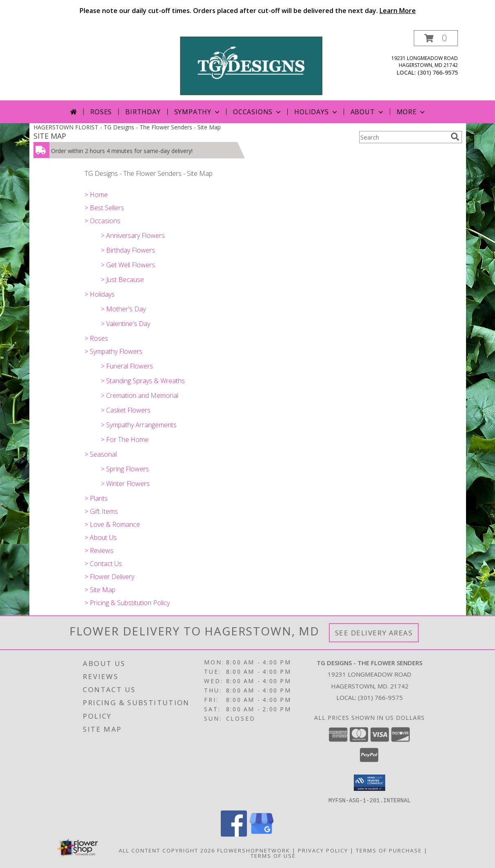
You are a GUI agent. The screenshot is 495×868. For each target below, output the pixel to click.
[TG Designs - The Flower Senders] (251, 65)
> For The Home (125, 440)
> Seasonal (101, 454)
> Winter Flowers (125, 484)
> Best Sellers (104, 208)
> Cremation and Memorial (140, 395)
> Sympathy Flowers (113, 351)
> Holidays (100, 294)
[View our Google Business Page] (262, 834)
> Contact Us (103, 564)
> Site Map (100, 590)
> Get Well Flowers (128, 265)
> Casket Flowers (126, 410)
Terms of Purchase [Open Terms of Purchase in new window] (389, 850)
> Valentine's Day (125, 324)
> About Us (101, 537)
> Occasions (102, 221)
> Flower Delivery (109, 577)
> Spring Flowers (125, 469)
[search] (455, 137)
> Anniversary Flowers (133, 235)
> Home (96, 195)
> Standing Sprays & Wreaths (143, 381)
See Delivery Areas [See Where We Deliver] (374, 633)
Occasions (258, 112)
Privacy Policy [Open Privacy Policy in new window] (323, 850)
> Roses (96, 338)
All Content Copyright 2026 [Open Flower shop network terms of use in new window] (167, 850)
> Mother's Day (123, 309)
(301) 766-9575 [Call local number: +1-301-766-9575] (438, 72)
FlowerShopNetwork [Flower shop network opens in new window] (254, 850)
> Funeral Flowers (127, 366)
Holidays (316, 112)
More (412, 112)
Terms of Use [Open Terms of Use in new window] (273, 855)
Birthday (143, 112)
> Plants (96, 498)
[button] (436, 38)
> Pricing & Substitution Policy (127, 603)
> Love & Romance (112, 524)
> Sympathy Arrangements (139, 425)
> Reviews (99, 551)
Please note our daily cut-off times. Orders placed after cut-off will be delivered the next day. (248, 11)
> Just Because (122, 280)
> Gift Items (101, 511)
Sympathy (198, 112)
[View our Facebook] (234, 834)
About (368, 112)
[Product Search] (403, 137)
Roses (101, 112)
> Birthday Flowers (128, 250)
